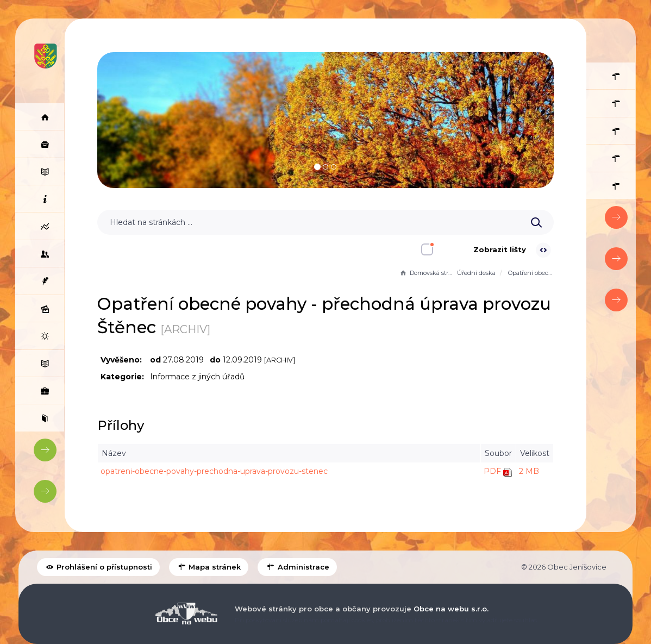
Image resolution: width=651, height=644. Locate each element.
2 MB (529, 471)
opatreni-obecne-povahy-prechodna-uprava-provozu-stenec (214, 471)
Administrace (297, 567)
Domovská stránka (427, 273)
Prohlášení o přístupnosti (98, 567)
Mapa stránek (209, 567)
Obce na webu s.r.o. (451, 609)
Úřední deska (476, 273)
